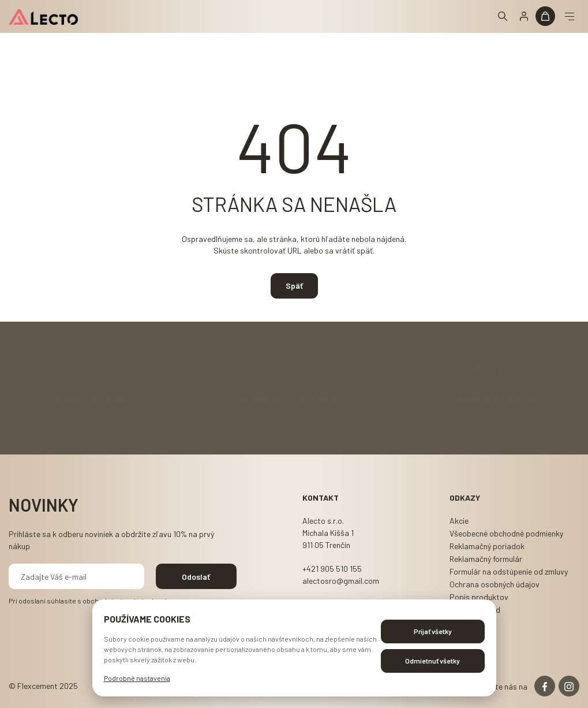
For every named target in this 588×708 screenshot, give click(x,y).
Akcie (459, 521)
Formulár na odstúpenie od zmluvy (509, 571)
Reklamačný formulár (486, 559)
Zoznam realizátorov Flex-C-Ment (290, 417)
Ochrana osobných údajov (495, 584)
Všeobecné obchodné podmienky (506, 533)
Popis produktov (479, 597)
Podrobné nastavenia (137, 678)
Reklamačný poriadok (487, 546)
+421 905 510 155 (332, 569)
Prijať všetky (433, 631)
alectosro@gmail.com (341, 581)
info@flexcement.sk (485, 417)
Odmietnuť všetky (432, 661)
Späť (294, 286)
